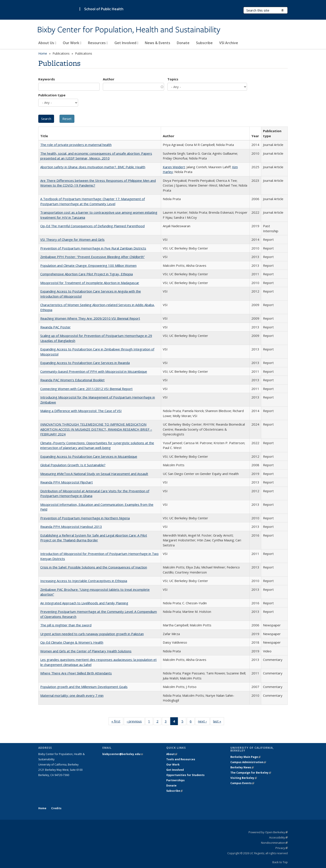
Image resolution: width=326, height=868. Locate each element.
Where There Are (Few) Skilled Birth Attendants (76, 673)
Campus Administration (248, 762)
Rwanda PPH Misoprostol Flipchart (67, 482)
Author (109, 79)
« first (117, 722)
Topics (173, 79)
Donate (183, 43)
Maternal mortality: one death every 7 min (72, 695)
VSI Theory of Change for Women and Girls (72, 239)
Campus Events (242, 783)
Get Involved (126, 43)
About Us (47, 43)
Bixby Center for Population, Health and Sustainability (129, 30)
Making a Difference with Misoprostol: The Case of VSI (81, 411)
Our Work (72, 43)
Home (43, 53)
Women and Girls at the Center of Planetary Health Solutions (86, 651)
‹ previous (136, 722)
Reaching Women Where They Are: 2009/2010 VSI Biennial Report (90, 318)
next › (204, 722)
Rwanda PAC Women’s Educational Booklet (72, 380)
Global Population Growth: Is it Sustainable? (73, 465)
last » (219, 722)
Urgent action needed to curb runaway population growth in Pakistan (92, 634)
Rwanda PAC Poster (55, 327)
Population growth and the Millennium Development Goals (84, 687)
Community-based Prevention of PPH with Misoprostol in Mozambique (94, 371)
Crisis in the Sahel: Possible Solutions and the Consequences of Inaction (94, 567)
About (172, 754)
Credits (56, 808)
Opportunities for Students (185, 775)
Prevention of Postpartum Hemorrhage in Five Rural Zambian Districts (93, 248)
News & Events (158, 43)
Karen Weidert (174, 167)
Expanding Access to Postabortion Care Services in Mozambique (89, 456)
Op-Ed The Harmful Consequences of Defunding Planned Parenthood (92, 226)
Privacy (282, 848)
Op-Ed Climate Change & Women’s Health (72, 642)
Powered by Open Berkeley (268, 832)
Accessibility (278, 837)
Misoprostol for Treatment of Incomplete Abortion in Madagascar (90, 283)
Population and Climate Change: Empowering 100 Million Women (88, 265)
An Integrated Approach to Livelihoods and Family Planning (84, 603)
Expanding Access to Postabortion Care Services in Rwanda (85, 363)
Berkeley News (242, 767)
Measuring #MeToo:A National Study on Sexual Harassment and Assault (94, 474)
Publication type (52, 95)
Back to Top (280, 862)
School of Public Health (104, 9)
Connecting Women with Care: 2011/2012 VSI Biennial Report (86, 389)
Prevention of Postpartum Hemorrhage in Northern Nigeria (85, 518)
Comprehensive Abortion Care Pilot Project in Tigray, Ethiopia (87, 274)
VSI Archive (229, 43)
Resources (98, 43)
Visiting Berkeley (244, 778)
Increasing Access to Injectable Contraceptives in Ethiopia (84, 581)
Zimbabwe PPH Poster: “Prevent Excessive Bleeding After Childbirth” (92, 257)
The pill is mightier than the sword (66, 625)
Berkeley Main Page (245, 757)
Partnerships (175, 780)
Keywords (47, 79)
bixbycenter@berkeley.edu (123, 754)
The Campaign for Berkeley (251, 773)
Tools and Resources (181, 759)
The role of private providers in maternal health (76, 145)
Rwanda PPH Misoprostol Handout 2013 (71, 527)
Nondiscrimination (274, 843)
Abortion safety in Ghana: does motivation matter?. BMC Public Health (93, 167)
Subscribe (204, 43)
